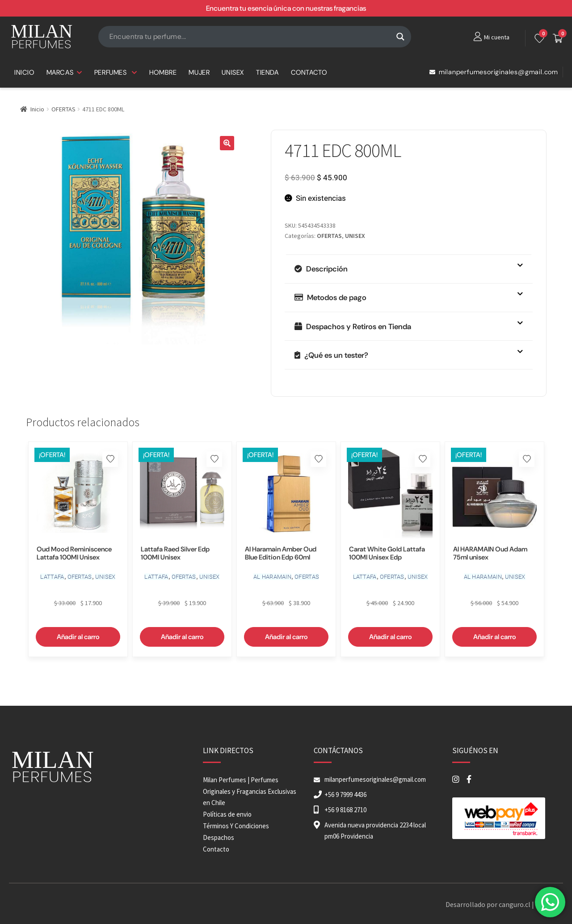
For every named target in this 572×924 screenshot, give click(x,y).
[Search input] (251, 37)
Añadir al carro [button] (78, 637)
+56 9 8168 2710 (345, 810)
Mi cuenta (497, 37)
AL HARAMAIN (272, 577)
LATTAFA (52, 577)
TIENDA (267, 72)
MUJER (199, 72)
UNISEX (233, 72)
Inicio (37, 109)
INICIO (24, 72)
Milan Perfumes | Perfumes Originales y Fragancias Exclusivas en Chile (250, 791)
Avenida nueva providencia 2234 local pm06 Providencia (375, 830)
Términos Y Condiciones (236, 826)
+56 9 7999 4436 (345, 795)
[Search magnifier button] (400, 37)
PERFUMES (116, 72)
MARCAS (64, 72)
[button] (227, 143)
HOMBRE (163, 72)
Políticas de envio (227, 814)
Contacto (216, 849)
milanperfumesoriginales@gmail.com (494, 72)
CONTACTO (309, 72)
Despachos (219, 837)
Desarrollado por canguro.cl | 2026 (498, 904)
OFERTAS (63, 109)
